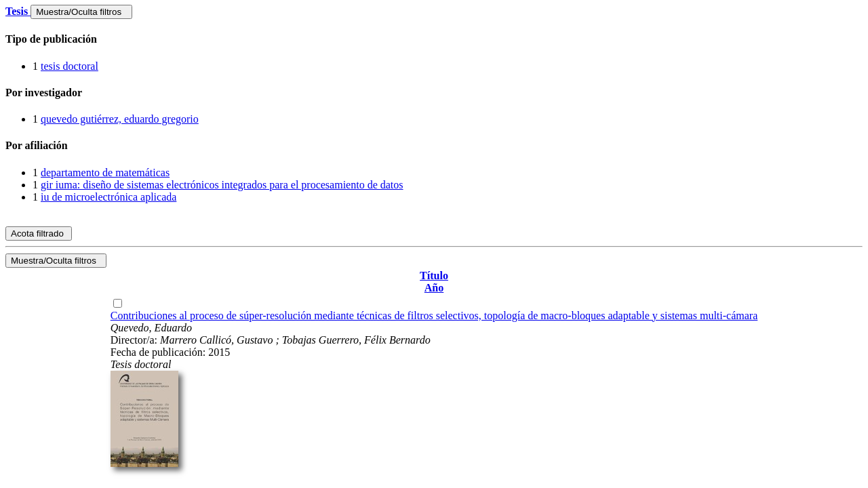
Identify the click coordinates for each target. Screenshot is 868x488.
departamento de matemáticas (105, 172)
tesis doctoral (70, 66)
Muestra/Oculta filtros (81, 12)
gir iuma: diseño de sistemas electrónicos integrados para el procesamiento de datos (222, 185)
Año (434, 288)
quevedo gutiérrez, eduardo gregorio (120, 119)
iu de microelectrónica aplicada (108, 197)
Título (434, 276)
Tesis (18, 11)
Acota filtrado (39, 233)
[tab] (434, 39)
